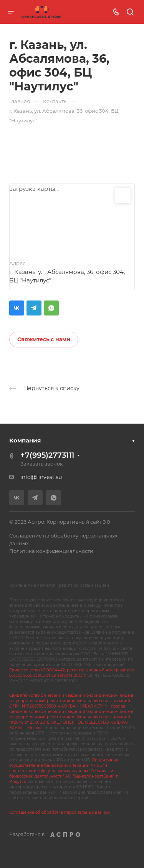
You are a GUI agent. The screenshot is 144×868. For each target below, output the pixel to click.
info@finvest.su (41, 477)
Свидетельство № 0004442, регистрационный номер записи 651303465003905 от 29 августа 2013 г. (72, 673)
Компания (25, 440)
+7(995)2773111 (47, 455)
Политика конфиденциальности (51, 551)
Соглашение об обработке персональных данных (60, 812)
